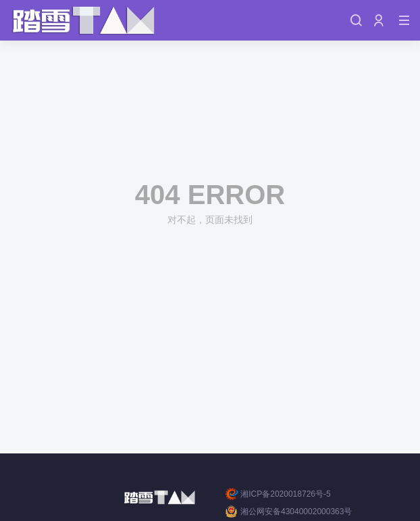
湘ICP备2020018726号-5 (278, 494)
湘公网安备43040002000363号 (289, 512)
